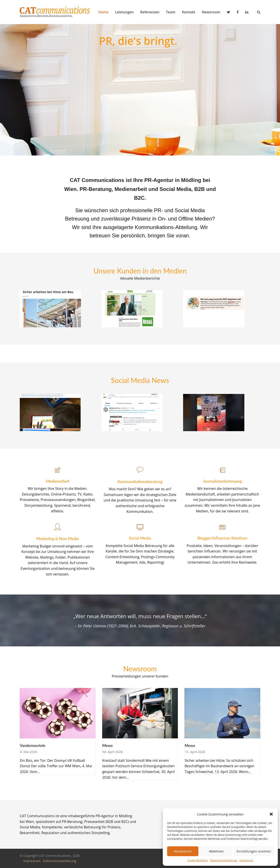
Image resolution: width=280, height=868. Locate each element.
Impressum (246, 860)
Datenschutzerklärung (224, 860)
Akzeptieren (183, 851)
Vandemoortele (33, 745)
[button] (271, 814)
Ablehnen (216, 851)
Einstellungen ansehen (254, 851)
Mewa (108, 745)
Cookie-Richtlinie (198, 860)
